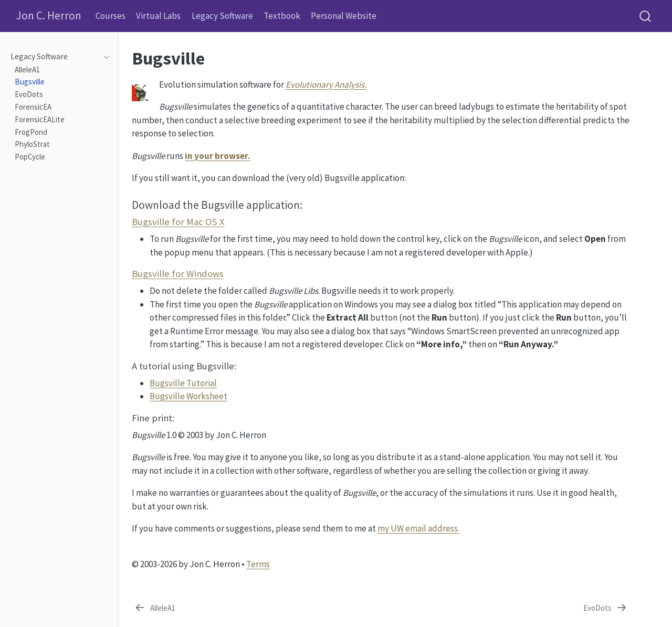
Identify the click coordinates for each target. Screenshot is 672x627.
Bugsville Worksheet (188, 396)
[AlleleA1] (154, 609)
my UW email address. (418, 528)
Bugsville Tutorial (183, 383)
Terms (258, 564)
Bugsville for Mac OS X (178, 222)
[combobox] (646, 16)
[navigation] (104, 57)
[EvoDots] (606, 609)
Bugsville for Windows (178, 274)
